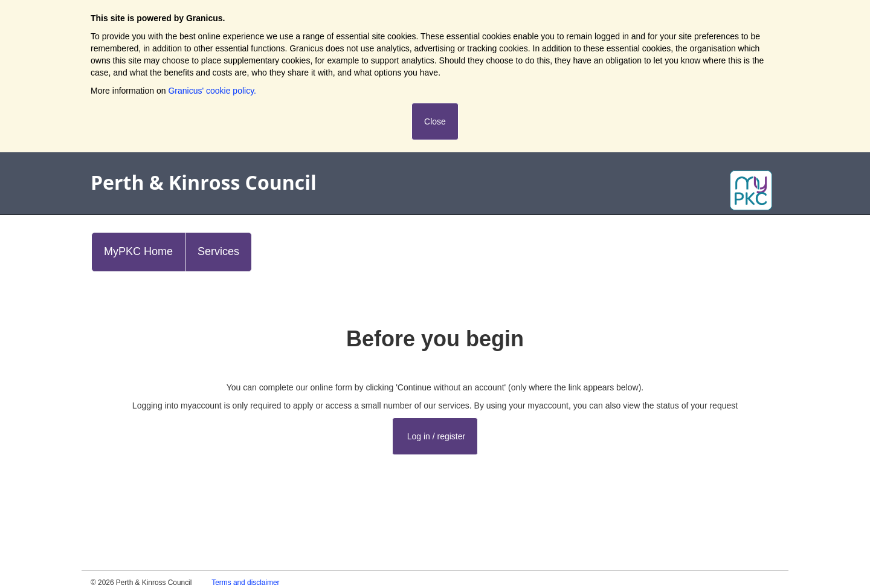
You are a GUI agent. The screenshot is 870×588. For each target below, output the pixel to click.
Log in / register (435, 436)
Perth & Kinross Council (204, 182)
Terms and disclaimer (245, 583)
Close (435, 121)
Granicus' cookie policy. (212, 91)
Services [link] (218, 251)
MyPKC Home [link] (138, 251)
